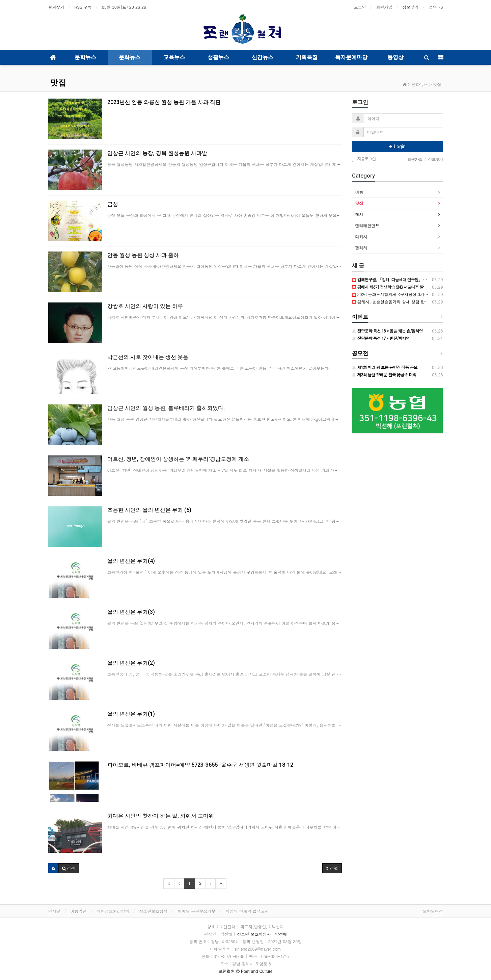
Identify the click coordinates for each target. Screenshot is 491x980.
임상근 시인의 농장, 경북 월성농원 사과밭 (157, 153)
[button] (53, 868)
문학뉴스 (85, 57)
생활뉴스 (218, 57)
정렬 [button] (332, 868)
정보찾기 (411, 7)
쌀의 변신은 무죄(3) (131, 612)
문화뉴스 (130, 57)
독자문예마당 (351, 57)
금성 (113, 204)
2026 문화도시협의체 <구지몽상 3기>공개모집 (398, 294)
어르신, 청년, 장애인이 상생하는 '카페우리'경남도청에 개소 (178, 459)
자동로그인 (364, 159)
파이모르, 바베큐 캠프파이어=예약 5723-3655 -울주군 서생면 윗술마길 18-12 (200, 765)
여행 (359, 192)
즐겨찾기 (56, 7)
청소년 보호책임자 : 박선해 (262, 934)
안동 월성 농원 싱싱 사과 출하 (143, 255)
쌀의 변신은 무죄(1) (131, 714)
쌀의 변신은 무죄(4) (131, 561)
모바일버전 (433, 911)
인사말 (54, 911)
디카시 (361, 236)
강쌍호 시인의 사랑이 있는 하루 (145, 306)
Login (397, 147)
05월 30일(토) (124, 7)
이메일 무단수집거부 (197, 911)
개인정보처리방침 (113, 911)
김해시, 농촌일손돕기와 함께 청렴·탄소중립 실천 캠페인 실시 (411, 302)
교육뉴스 (174, 57)
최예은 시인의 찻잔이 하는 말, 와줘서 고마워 (161, 816)
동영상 (395, 57)
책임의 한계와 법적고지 (247, 911)
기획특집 (307, 57)
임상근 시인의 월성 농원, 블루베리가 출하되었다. (166, 408)
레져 (359, 214)
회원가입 (384, 7)
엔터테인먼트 (367, 225)
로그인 (360, 7)
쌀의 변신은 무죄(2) (131, 663)
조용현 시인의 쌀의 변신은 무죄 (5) (149, 510)
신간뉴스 (263, 57)
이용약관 (79, 911)
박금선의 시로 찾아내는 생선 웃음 (148, 357)
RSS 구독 (83, 7)
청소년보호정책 (154, 911)
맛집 (58, 83)
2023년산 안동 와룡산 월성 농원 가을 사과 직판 (164, 102)
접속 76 (436, 7)
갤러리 (361, 248)
